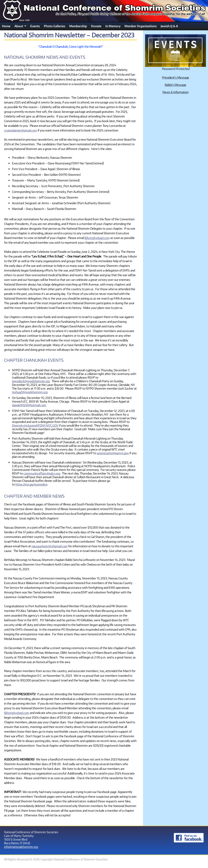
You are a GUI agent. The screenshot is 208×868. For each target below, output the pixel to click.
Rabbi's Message (175, 85)
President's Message (176, 77)
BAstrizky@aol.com (97, 238)
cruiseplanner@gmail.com (21, 130)
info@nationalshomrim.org (21, 847)
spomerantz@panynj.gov (113, 453)
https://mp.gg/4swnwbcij (31, 484)
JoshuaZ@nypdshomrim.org (30, 392)
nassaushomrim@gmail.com (50, 546)
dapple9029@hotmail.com (29, 405)
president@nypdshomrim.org (31, 381)
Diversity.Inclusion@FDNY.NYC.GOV (35, 425)
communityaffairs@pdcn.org (42, 473)
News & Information (175, 92)
